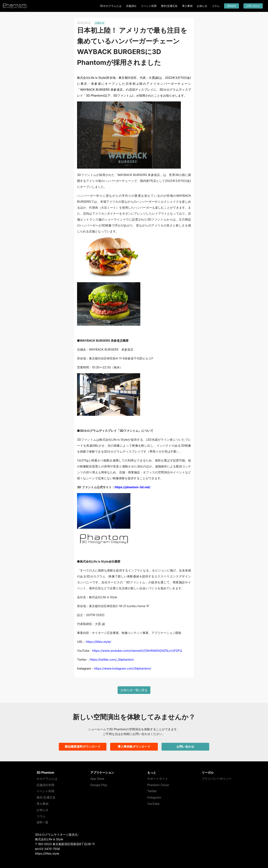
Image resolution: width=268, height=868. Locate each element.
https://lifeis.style (47, 854)
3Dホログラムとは (111, 6)
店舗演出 (131, 6)
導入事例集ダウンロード (134, 746)
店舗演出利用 (45, 785)
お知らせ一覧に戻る (134, 690)
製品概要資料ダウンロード (83, 746)
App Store (97, 779)
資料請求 (232, 6)
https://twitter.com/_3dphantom (112, 660)
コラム (216, 6)
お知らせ (202, 6)
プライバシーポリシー (217, 779)
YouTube (153, 804)
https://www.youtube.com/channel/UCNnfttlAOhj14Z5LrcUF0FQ (137, 651)
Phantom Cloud (158, 785)
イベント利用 (149, 6)
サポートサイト (158, 779)
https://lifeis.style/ (98, 642)
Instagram (154, 797)
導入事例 (187, 6)
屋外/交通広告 (169, 6)
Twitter (152, 791)
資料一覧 (42, 822)
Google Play (99, 785)
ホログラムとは (47, 779)
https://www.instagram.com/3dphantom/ (123, 668)
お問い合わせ (253, 6)
